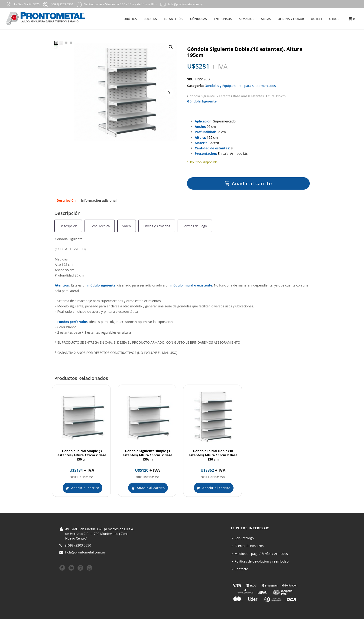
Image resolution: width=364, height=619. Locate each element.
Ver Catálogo (243, 538)
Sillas (266, 19)
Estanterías (174, 19)
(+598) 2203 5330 (78, 545)
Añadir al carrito (248, 183)
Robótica (129, 19)
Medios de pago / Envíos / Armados (260, 554)
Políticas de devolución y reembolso (260, 561)
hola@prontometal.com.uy (85, 552)
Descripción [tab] (66, 200)
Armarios (246, 19)
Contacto (240, 569)
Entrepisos (223, 19)
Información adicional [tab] (99, 200)
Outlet (317, 19)
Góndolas (198, 19)
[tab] (68, 226)
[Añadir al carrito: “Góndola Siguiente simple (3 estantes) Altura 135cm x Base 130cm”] (148, 488)
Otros (334, 19)
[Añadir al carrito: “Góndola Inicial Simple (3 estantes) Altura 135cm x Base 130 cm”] (82, 488)
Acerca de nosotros (248, 546)
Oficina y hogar (291, 19)
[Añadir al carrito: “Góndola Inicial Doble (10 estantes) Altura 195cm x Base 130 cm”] (214, 488)
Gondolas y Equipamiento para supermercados (240, 86)
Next (169, 93)
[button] (171, 47)
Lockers (150, 19)
